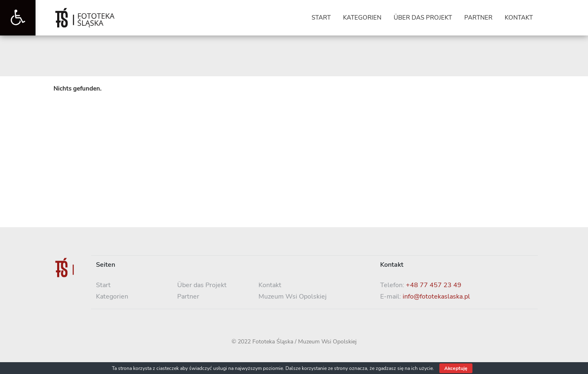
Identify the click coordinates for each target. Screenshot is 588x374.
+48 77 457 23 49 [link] (434, 285)
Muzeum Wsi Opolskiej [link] (293, 297)
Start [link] (103, 285)
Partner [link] (188, 297)
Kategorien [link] (112, 297)
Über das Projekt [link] (202, 285)
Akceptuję (456, 368)
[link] (18, 18)
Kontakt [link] (270, 285)
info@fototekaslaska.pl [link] (436, 297)
